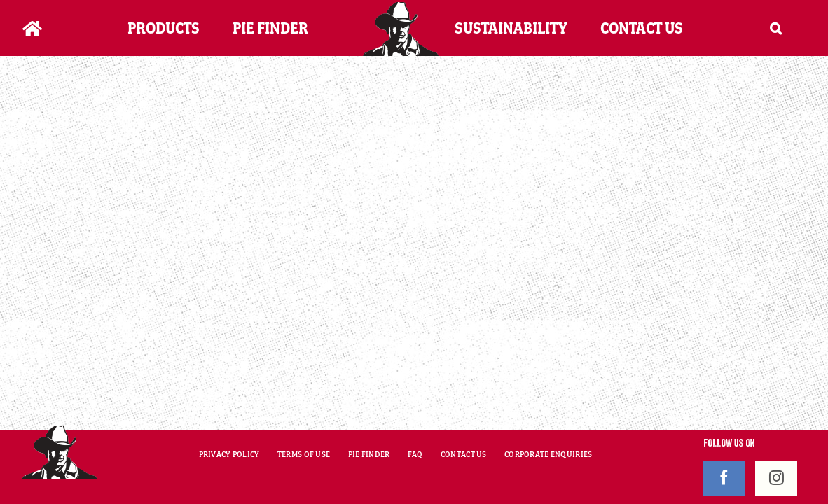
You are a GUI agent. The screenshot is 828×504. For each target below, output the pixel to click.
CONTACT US (464, 454)
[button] (793, 28)
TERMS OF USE (304, 454)
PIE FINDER (369, 454)
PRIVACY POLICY (229, 454)
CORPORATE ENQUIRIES (548, 454)
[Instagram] (776, 478)
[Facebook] (724, 478)
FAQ (415, 454)
